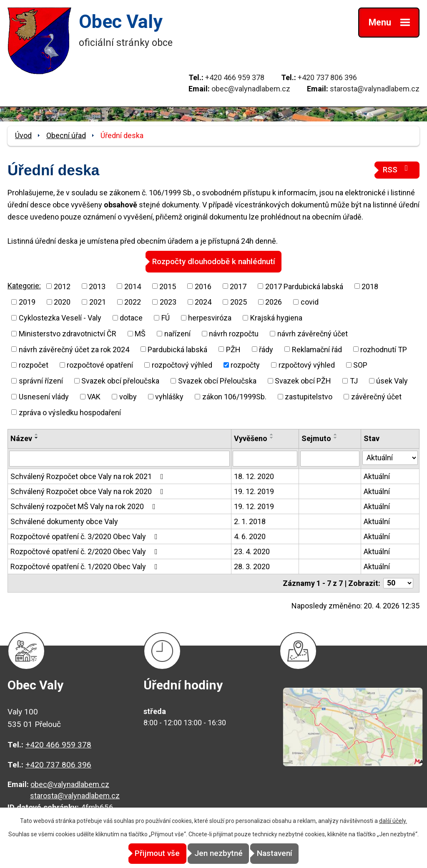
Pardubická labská (177, 349)
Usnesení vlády (44, 396)
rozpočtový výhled (182, 365)
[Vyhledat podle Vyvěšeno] (265, 458)
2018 (370, 286)
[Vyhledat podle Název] (119, 458)
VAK (94, 396)
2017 (238, 286)
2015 (168, 286)
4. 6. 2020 (250, 536)
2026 (274, 302)
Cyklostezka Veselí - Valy (60, 317)
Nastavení (289, 854)
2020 (62, 302)
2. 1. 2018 (250, 521)
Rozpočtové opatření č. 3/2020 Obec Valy (86, 536)
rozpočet (34, 365)
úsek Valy (392, 380)
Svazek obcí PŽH (303, 380)
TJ (354, 380)
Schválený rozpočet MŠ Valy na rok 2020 (85, 506)
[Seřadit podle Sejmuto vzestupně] (336, 434)
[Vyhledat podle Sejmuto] (330, 458)
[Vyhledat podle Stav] (390, 457)
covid (310, 302)
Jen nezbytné (219, 854)
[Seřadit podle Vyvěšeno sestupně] (272, 438)
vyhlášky (169, 396)
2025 (239, 302)
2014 (133, 286)
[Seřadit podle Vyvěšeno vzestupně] (272, 434)
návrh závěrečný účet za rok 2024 (74, 349)
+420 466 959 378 (235, 77)
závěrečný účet (376, 396)
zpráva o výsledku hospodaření (70, 412)
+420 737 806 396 (327, 77)
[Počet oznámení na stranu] (398, 583)
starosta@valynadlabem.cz (375, 89)
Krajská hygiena (276, 317)
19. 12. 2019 (254, 491)
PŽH (233, 349)
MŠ (140, 333)
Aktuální (377, 476)
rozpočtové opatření (100, 365)
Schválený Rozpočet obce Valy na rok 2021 (89, 476)
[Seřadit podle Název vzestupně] (37, 434)
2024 (203, 302)
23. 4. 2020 (252, 551)
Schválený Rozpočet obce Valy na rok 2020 (89, 491)
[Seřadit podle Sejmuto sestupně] (336, 438)
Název (21, 438)
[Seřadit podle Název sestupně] (37, 438)
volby (128, 396)
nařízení (177, 333)
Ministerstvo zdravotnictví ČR (68, 333)
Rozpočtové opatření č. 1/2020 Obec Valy (86, 566)
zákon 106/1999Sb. (234, 396)
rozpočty (245, 365)
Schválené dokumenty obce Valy (64, 521)
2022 (133, 302)
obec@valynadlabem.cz (251, 89)
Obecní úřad (66, 135)
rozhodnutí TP (384, 349)
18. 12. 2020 (254, 476)
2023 (168, 302)
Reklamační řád (317, 349)
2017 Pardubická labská (304, 286)
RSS (397, 169)
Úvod (23, 135)
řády (266, 349)
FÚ (166, 317)
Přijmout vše (143, 854)
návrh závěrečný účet (313, 333)
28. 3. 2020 (252, 566)
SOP (360, 365)
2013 (97, 286)
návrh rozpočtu (234, 333)
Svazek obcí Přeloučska (217, 380)
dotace (131, 317)
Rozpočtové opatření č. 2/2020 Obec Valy (86, 551)
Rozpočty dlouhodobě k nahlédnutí (214, 261)
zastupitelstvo (309, 396)
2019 (27, 302)
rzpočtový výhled (307, 365)
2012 (62, 286)
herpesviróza (210, 317)
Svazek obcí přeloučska (120, 380)
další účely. (393, 821)
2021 (98, 302)
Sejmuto (316, 438)
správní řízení (41, 380)
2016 (203, 286)
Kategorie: (24, 285)
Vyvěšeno (251, 438)
